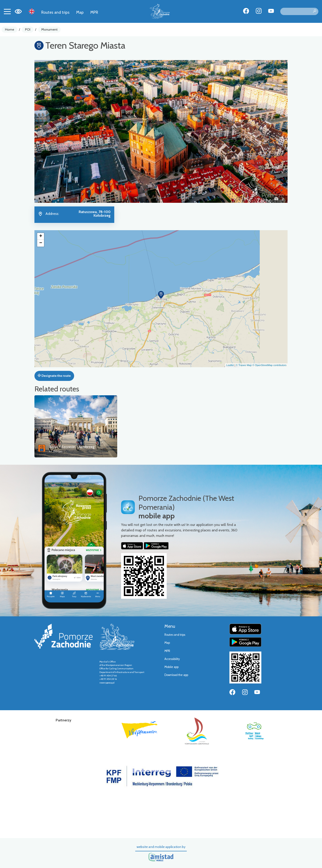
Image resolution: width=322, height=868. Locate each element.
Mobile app (171, 667)
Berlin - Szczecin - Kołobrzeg (72, 447)
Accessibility (172, 659)
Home (10, 29)
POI (28, 29)
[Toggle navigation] (7, 11)
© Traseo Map (244, 365)
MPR (94, 12)
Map (80, 12)
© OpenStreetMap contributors (269, 365)
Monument (49, 29)
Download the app (176, 675)
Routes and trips (55, 12)
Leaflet (230, 365)
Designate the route (54, 376)
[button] (53, 131)
